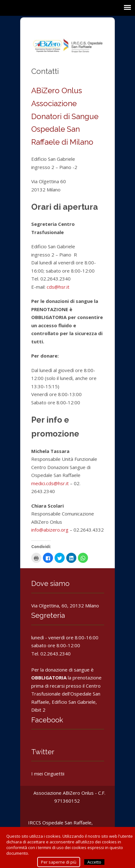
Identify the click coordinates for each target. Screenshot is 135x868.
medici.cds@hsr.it (50, 483)
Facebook (47, 720)
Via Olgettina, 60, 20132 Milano (65, 606)
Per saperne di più (59, 862)
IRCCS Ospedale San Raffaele (60, 823)
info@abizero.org (50, 530)
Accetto (94, 862)
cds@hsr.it (58, 287)
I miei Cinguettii (48, 774)
